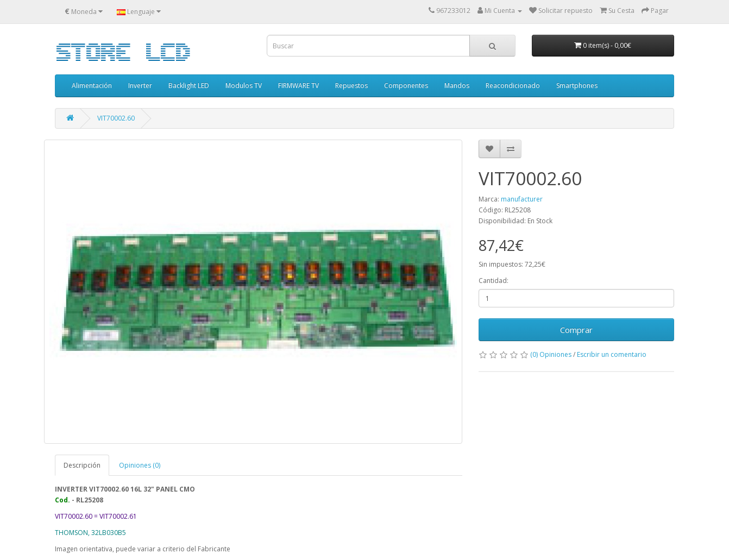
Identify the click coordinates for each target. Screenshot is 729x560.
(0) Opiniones (551, 354)
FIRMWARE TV (298, 86)
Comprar (576, 330)
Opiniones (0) (140, 465)
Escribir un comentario (612, 354)
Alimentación (92, 86)
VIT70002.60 (116, 118)
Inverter (140, 86)
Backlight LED (189, 86)
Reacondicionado (513, 86)
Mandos (457, 86)
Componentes (406, 86)
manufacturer (522, 199)
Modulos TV (244, 86)
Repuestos (351, 86)
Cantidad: (494, 281)
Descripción (82, 465)
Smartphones (577, 86)
